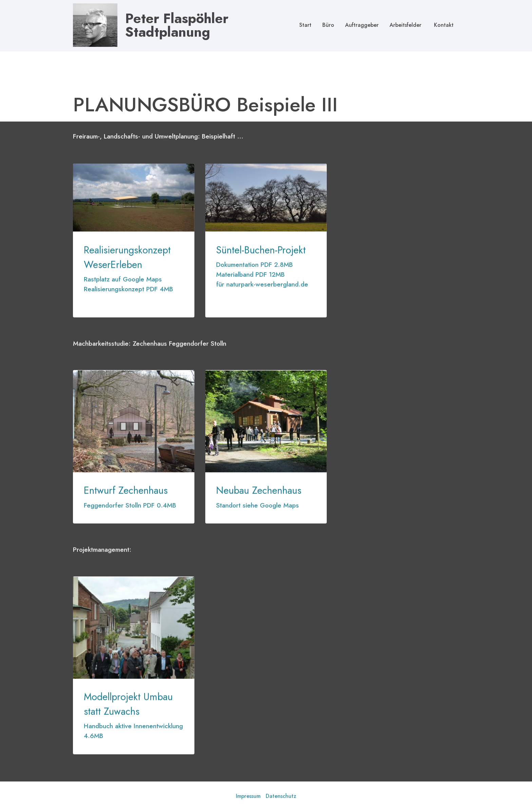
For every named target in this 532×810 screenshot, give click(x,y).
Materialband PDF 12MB (250, 274)
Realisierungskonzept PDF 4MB (128, 289)
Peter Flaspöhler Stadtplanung (177, 25)
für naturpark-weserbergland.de (262, 284)
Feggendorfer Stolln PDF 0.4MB (130, 505)
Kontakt (443, 25)
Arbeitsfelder (405, 25)
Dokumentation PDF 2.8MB (254, 264)
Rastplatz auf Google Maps (123, 279)
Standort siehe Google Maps (258, 505)
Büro (328, 25)
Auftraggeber (362, 25)
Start (305, 25)
